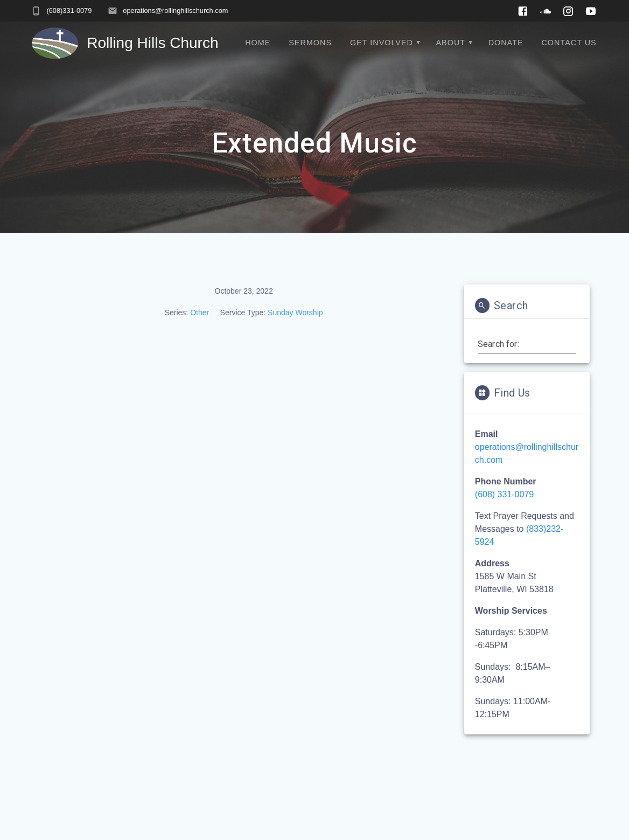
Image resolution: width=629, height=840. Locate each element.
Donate (506, 43)
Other (200, 313)
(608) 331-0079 (504, 494)
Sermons (310, 43)
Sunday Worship (295, 313)
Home (258, 43)
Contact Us (569, 43)
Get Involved (382, 43)
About (451, 43)
